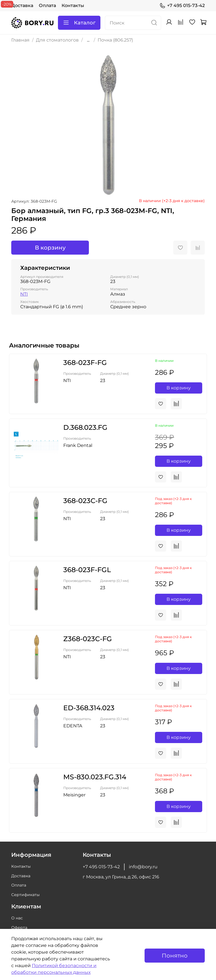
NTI (24, 294)
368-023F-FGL (87, 570)
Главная (20, 40)
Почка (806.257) (115, 40)
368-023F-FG (85, 363)
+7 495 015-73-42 (182, 6)
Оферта (19, 928)
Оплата (47, 5)
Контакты (73, 5)
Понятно (175, 956)
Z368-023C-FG (88, 639)
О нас (17, 918)
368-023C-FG (85, 501)
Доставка (22, 5)
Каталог (79, 23)
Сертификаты (25, 895)
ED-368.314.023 (89, 708)
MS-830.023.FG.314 (95, 777)
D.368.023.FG (85, 427)
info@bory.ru (143, 867)
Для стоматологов (57, 40)
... (88, 40)
